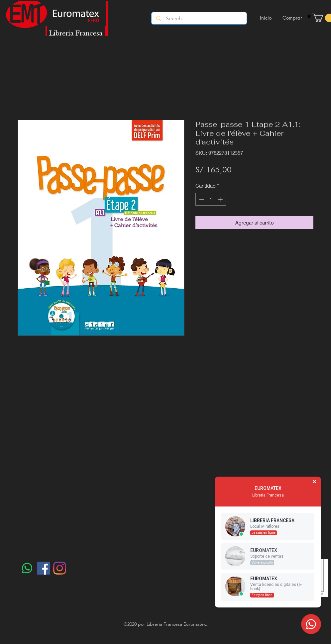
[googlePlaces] (309, 17)
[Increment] (221, 199)
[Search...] (199, 19)
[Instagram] (60, 568)
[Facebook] (43, 568)
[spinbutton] (211, 199)
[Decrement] (201, 199)
